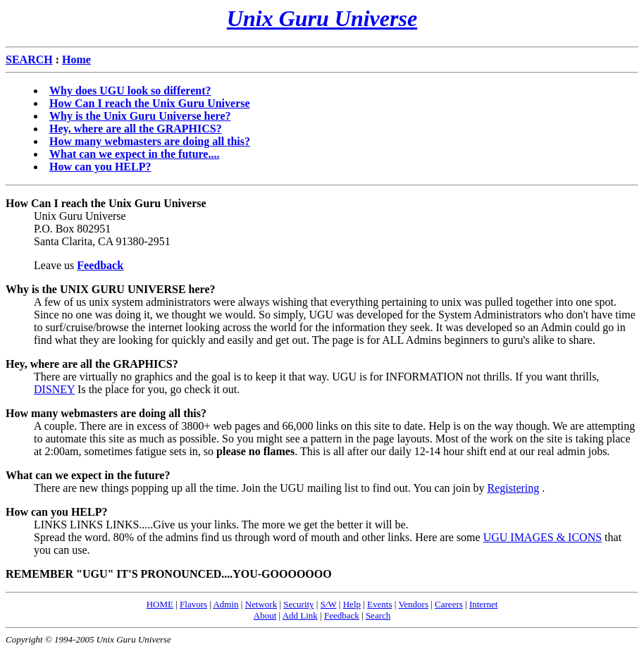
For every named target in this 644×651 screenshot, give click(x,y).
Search (378, 615)
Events (379, 604)
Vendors (413, 604)
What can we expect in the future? (88, 475)
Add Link (300, 615)
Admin (225, 604)
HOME (160, 604)
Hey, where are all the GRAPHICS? (136, 129)
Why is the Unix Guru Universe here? (140, 116)
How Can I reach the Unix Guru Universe (150, 103)
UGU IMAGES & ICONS (543, 537)
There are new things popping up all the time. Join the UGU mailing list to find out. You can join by (260, 488)
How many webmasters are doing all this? (150, 141)
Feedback (342, 615)
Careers (449, 604)
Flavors (193, 604)
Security (298, 604)
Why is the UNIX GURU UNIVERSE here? (111, 289)
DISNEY (54, 389)
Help (352, 604)
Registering (513, 488)
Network (261, 604)
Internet (483, 604)
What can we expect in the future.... (134, 154)
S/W (329, 604)
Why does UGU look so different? (130, 91)
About (265, 615)
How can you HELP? (100, 167)
